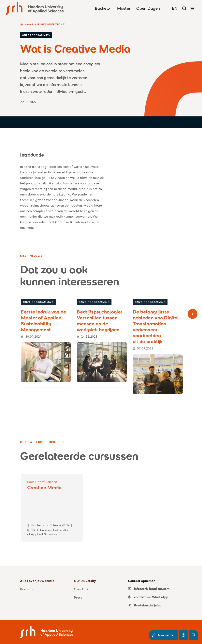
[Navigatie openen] (192, 8)
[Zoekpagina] (184, 8)
